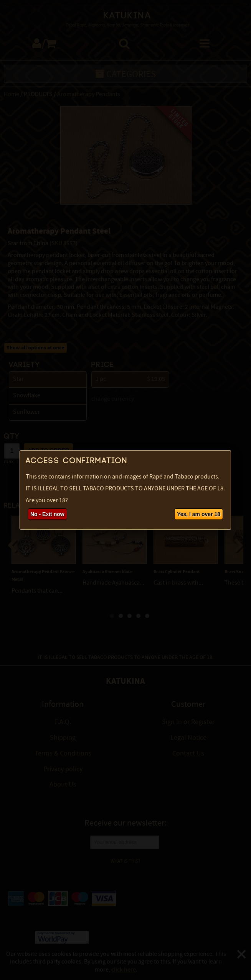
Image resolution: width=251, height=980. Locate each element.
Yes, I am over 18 (199, 514)
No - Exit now (47, 514)
